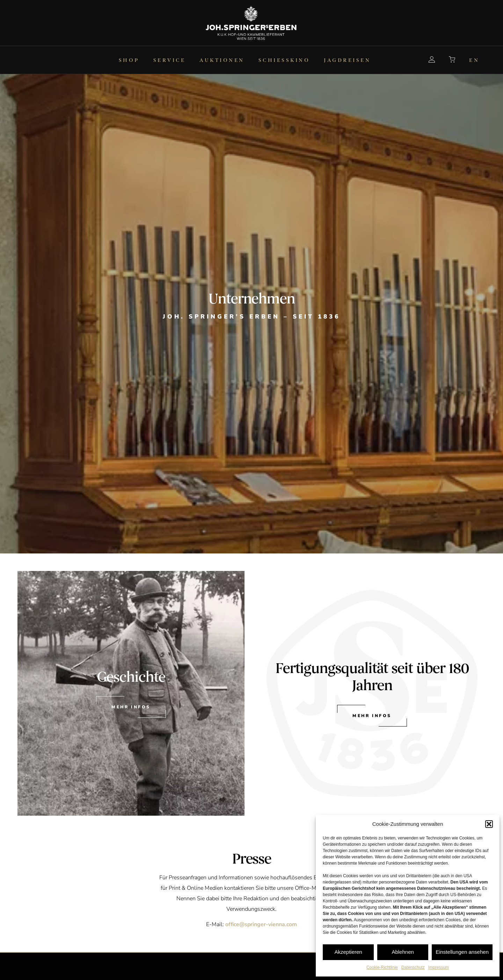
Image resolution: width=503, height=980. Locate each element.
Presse (252, 859)
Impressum (439, 967)
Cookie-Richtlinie (382, 967)
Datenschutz (413, 967)
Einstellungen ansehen (462, 952)
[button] (489, 824)
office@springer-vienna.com (261, 924)
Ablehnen (403, 952)
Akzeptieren (348, 952)
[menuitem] (107, 60)
